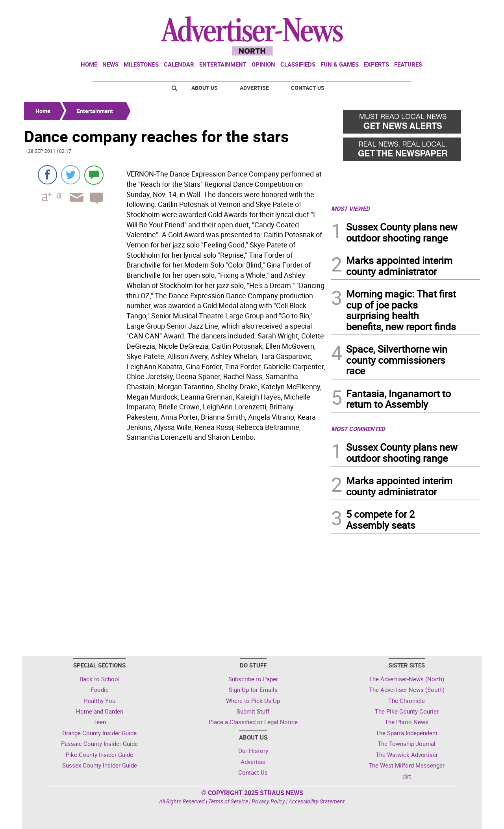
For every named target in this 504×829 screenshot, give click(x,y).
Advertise (254, 88)
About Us (205, 88)
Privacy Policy (268, 801)
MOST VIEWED (350, 208)
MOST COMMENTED (358, 429)
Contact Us (308, 88)
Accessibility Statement (317, 801)
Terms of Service (228, 801)
